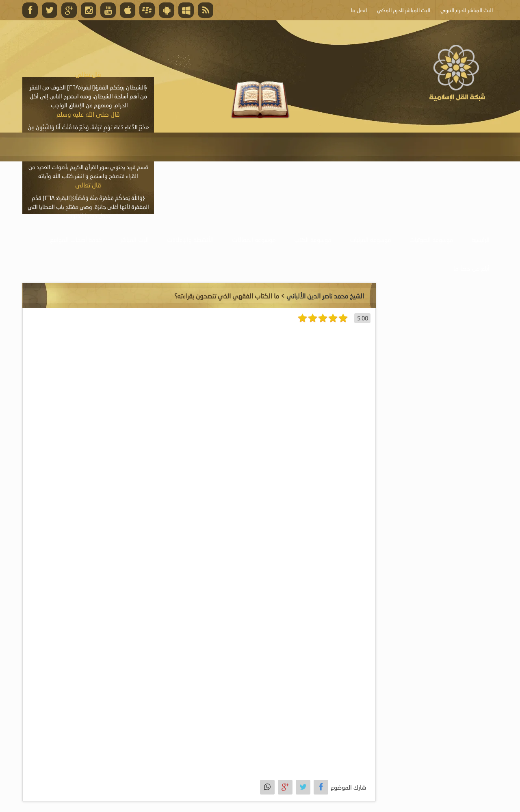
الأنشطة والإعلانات (190, 239)
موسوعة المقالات (254, 239)
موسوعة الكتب (313, 239)
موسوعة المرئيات (370, 239)
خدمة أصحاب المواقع (76, 239)
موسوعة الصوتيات (431, 239)
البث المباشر (134, 239)
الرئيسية (481, 239)
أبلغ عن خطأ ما (471, 268)
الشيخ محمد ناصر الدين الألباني (325, 296)
